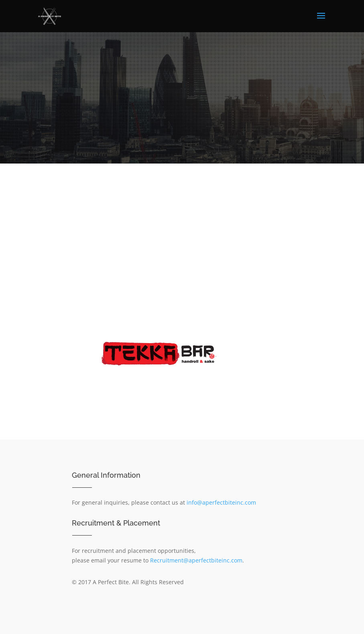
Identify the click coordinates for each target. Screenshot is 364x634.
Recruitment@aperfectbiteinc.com (196, 560)
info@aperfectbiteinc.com (221, 502)
